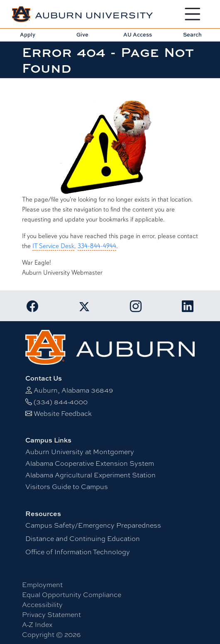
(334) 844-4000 (61, 402)
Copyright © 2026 (51, 634)
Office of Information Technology (78, 552)
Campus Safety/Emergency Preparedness (93, 525)
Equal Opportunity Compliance (72, 594)
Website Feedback (63, 413)
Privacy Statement (51, 614)
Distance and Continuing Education (83, 538)
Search (192, 34)
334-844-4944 (97, 246)
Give (82, 34)
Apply (28, 34)
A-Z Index (37, 624)
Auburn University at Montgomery (80, 451)
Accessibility (42, 604)
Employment (42, 584)
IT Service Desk (53, 246)
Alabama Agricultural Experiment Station (90, 475)
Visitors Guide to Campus (67, 486)
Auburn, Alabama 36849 (73, 390)
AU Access (138, 34)
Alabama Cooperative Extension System (90, 463)
